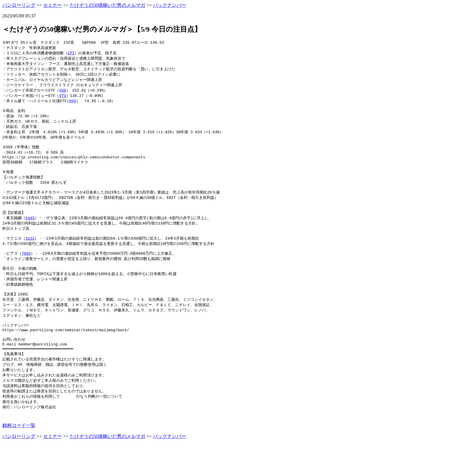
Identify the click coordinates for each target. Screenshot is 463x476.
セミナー (53, 5)
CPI (71, 54)
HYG (72, 104)
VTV (62, 99)
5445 (30, 232)
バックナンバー (169, 5)
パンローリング (19, 5)
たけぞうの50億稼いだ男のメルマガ (107, 5)
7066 (26, 270)
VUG (62, 93)
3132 (30, 254)
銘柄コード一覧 (19, 457)
